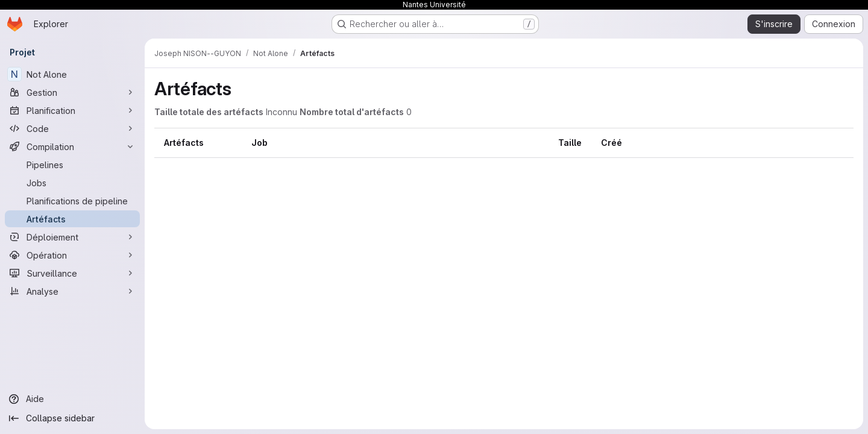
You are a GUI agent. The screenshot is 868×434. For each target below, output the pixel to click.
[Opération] (72, 255)
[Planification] (72, 110)
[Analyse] (72, 291)
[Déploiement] (72, 237)
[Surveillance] (72, 273)
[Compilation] (72, 146)
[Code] (72, 128)
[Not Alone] (72, 74)
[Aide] (72, 399)
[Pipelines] (72, 165)
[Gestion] (72, 92)
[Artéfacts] (72, 219)
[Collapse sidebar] (72, 418)
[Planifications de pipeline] (72, 201)
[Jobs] (72, 183)
